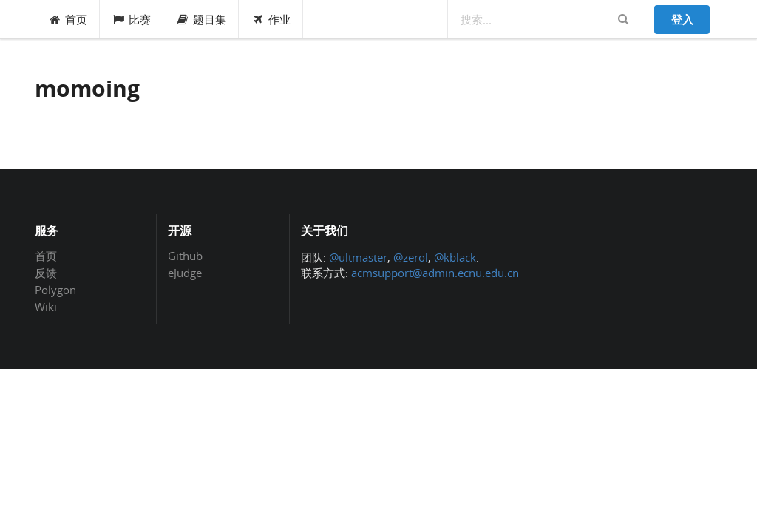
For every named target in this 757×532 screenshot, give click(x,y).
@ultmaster (358, 257)
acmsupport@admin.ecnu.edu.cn (435, 273)
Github (185, 256)
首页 (68, 19)
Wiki (46, 306)
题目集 (201, 19)
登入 (682, 19)
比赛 (132, 19)
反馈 (46, 273)
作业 (271, 19)
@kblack (455, 257)
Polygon (55, 290)
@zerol (411, 257)
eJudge (185, 272)
